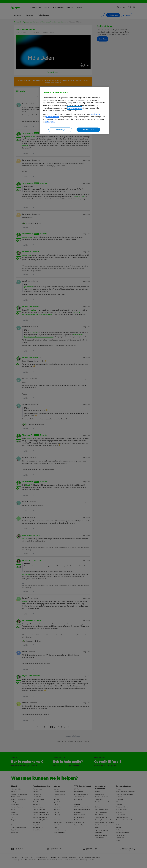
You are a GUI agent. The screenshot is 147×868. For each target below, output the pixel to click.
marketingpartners (75, 108)
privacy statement (52, 117)
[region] (74, 110)
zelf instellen (50, 122)
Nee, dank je (60, 130)
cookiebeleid (96, 114)
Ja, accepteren (88, 130)
